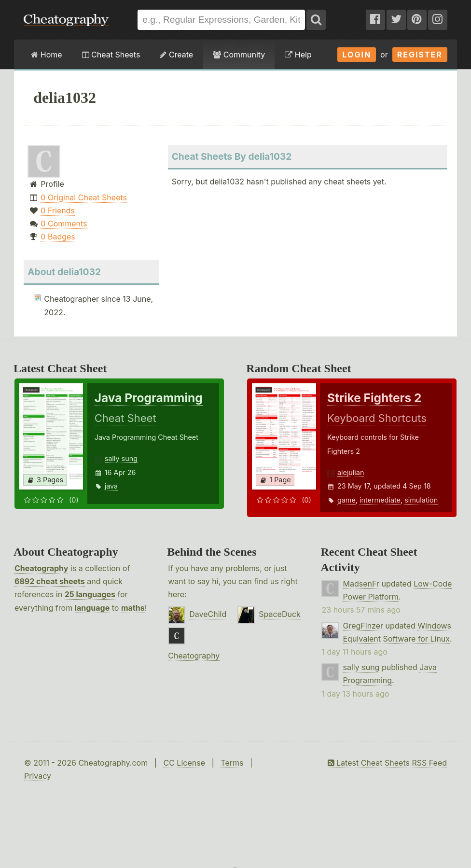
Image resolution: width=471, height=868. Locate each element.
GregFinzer (363, 626)
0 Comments (64, 224)
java (111, 486)
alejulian (351, 472)
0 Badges (58, 237)
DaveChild (208, 614)
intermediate (380, 500)
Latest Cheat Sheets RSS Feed (387, 763)
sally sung (121, 458)
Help (298, 55)
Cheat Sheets (111, 55)
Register (420, 55)
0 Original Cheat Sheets (84, 197)
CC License (184, 763)
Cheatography (41, 568)
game (346, 500)
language (92, 608)
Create (176, 55)
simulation (421, 500)
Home (46, 55)
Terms (232, 763)
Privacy (38, 776)
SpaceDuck (280, 614)
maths (133, 608)
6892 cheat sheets (50, 581)
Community (239, 55)
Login (357, 55)
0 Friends (58, 210)
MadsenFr (361, 584)
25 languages (90, 594)
